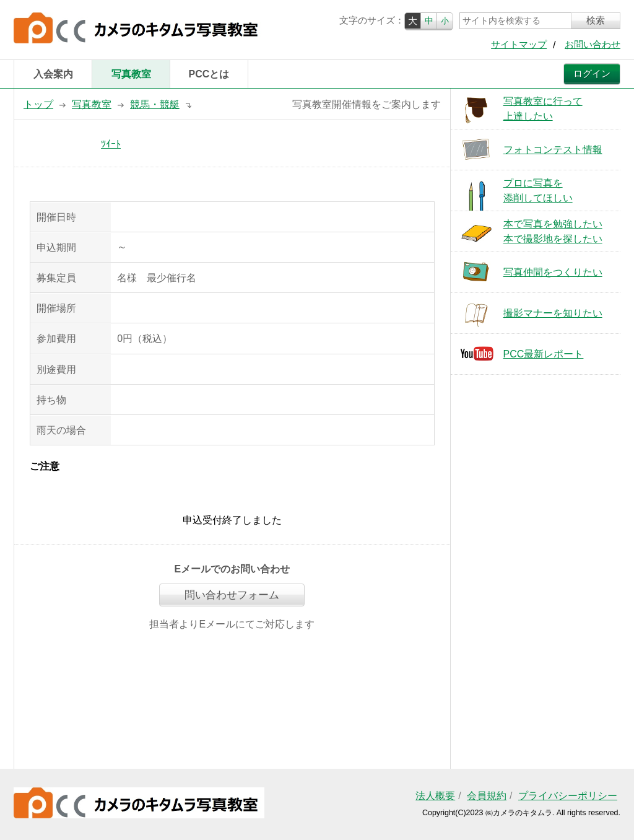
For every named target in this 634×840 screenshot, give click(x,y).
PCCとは (209, 74)
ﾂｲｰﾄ (111, 144)
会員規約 (487, 796)
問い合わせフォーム (232, 595)
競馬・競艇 (155, 104)
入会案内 (53, 74)
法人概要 (435, 796)
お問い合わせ (593, 45)
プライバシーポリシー (568, 796)
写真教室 (131, 74)
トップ (38, 104)
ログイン (592, 74)
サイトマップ (519, 45)
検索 (596, 20)
